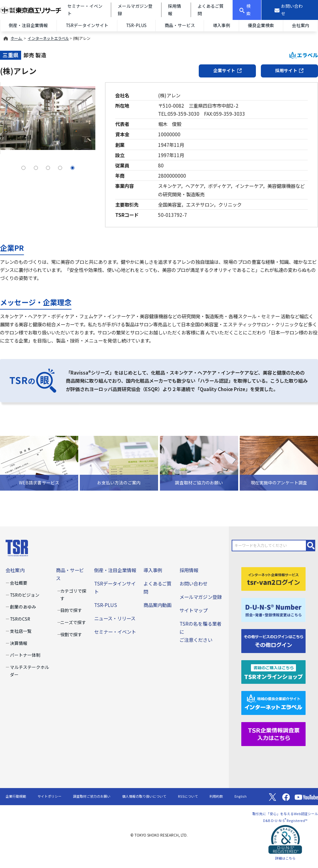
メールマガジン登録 (200, 597)
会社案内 (301, 25)
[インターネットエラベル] (273, 702)
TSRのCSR (20, 619)
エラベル (304, 55)
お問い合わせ (193, 583)
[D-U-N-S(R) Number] (273, 609)
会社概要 (19, 583)
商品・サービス (180, 25)
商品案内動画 (157, 605)
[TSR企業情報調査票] (273, 733)
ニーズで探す (73, 622)
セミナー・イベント (115, 632)
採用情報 (189, 570)
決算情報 (19, 643)
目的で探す (71, 610)
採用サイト (289, 70)
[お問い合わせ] (290, 10)
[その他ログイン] (273, 640)
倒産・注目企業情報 (28, 25)
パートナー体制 (25, 655)
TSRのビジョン (25, 595)
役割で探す (71, 634)
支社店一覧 (21, 631)
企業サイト (227, 70)
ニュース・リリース (115, 618)
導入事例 (221, 25)
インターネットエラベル (48, 38)
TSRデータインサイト (87, 25)
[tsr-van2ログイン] (273, 578)
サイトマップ (193, 610)
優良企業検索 (261, 25)
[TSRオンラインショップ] (273, 671)
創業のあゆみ (23, 607)
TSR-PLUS (136, 25)
